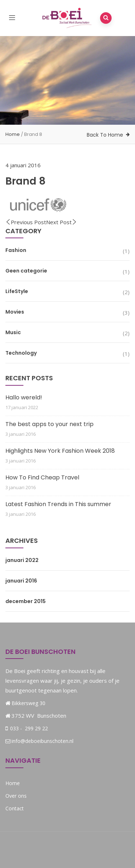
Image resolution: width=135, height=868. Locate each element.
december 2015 (26, 601)
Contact (15, 808)
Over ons (16, 796)
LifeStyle (17, 291)
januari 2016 (21, 581)
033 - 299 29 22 (28, 728)
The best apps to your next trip (49, 424)
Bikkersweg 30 (28, 703)
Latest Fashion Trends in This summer (58, 504)
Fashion (16, 250)
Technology (21, 353)
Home (13, 134)
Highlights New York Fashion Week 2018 (60, 451)
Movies (15, 312)
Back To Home (105, 135)
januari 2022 (22, 560)
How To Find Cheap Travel (42, 477)
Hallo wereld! (24, 397)
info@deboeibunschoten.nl (39, 741)
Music (13, 332)
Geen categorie (26, 271)
